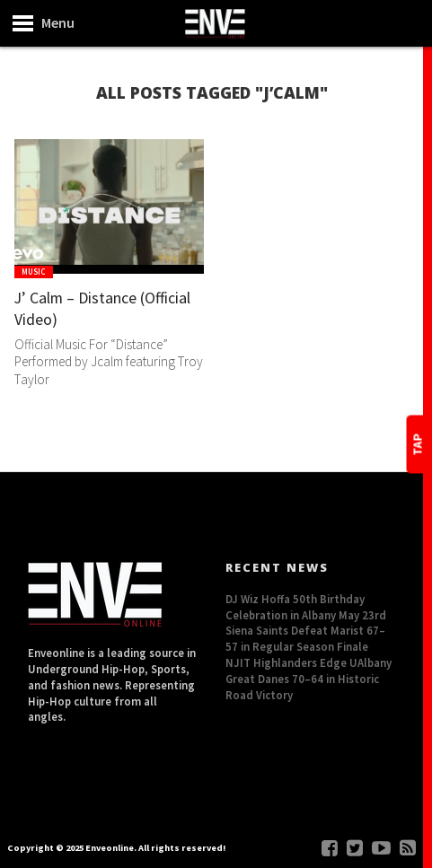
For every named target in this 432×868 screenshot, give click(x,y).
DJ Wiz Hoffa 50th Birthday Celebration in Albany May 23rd (306, 607)
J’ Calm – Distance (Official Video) (82, 310)
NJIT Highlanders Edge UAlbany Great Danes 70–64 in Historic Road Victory (309, 679)
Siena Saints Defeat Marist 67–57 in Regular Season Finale (305, 638)
